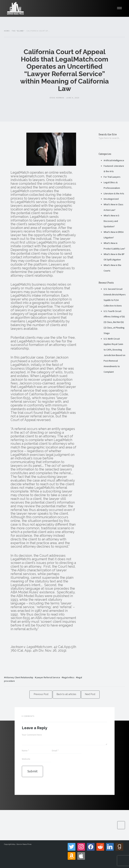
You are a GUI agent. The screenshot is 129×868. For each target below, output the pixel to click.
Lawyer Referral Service (48, 677)
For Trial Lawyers (112, 177)
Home (7, 31)
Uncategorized (111, 199)
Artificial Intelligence (114, 160)
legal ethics (69, 677)
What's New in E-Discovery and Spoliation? (112, 221)
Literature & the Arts (114, 193)
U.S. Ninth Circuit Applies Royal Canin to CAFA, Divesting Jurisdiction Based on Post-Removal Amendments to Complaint (114, 355)
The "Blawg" (18, 31)
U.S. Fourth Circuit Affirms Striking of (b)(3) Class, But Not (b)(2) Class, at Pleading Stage (114, 322)
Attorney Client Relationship (19, 677)
